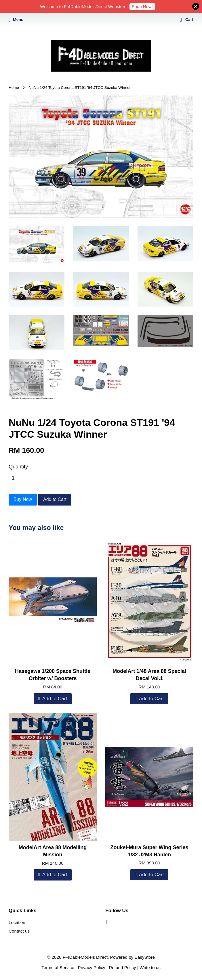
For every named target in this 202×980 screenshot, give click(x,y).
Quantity (18, 467)
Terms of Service (58, 967)
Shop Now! (142, 6)
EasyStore (145, 957)
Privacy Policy (92, 967)
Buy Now (23, 499)
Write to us (150, 967)
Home (14, 88)
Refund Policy (122, 967)
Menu (16, 20)
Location (17, 922)
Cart (187, 20)
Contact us (19, 931)
